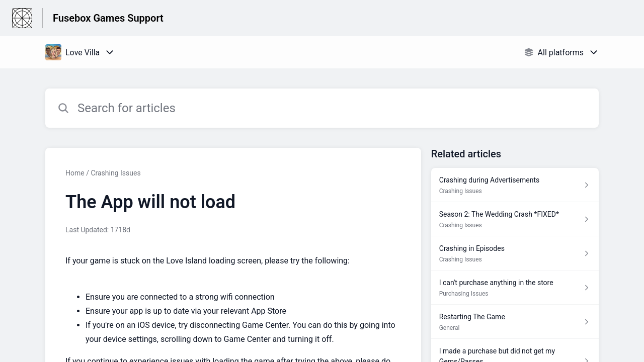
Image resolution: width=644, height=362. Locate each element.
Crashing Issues (115, 173)
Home (75, 173)
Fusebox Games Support (108, 18)
